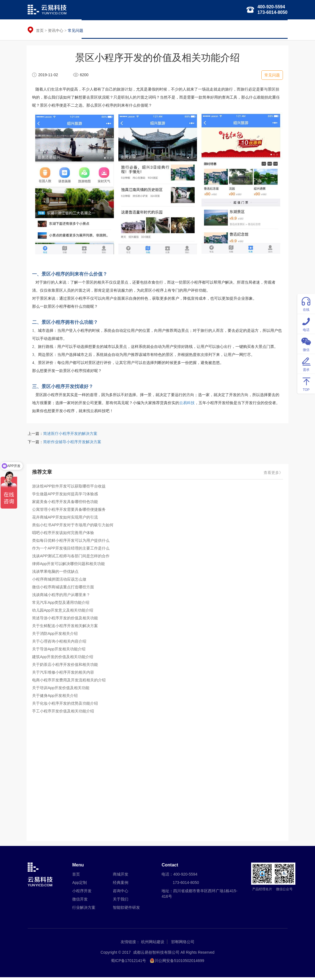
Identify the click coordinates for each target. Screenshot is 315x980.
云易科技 (188, 404)
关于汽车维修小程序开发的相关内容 (64, 674)
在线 (306, 303)
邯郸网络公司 (183, 945)
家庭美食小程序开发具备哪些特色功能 (66, 504)
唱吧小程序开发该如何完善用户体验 (64, 535)
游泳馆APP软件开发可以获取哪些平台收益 (70, 488)
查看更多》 (272, 474)
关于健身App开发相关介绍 (56, 697)
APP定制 (110, 29)
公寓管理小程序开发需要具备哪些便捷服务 (70, 511)
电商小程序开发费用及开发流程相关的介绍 (70, 682)
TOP (306, 383)
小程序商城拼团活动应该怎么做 (60, 581)
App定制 (80, 885)
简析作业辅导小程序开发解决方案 (72, 444)
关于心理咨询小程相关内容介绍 (60, 643)
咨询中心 (121, 894)
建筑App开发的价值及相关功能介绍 (64, 659)
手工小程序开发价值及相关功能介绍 (64, 713)
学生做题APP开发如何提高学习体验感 (66, 496)
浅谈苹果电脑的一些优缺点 (56, 573)
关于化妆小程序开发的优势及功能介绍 (66, 705)
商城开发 (121, 877)
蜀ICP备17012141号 (129, 963)
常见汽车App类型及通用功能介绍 (62, 604)
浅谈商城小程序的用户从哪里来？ (62, 597)
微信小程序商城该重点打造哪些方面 (64, 589)
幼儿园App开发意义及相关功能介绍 (64, 612)
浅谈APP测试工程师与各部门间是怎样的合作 (72, 558)
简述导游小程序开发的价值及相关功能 (66, 620)
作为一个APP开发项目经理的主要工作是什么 (72, 550)
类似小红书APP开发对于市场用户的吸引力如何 (74, 527)
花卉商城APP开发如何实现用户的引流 (66, 519)
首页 (90, 29)
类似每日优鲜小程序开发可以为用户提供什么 (72, 542)
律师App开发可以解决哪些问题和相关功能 (70, 566)
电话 (306, 324)
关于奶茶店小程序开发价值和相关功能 (66, 666)
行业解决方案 (189, 29)
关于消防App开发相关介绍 (56, 635)
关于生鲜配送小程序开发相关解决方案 (66, 628)
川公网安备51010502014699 (179, 963)
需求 (306, 364)
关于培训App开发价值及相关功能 (62, 690)
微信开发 (161, 29)
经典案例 (252, 29)
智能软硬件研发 (222, 29)
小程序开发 (136, 29)
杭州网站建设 (153, 945)
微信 (306, 344)
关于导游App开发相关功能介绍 (60, 651)
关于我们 (276, 29)
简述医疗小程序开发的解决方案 (70, 435)
